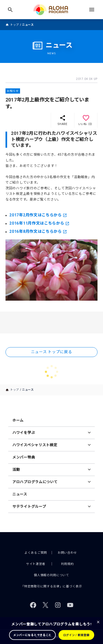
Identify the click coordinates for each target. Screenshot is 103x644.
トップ (15, 25)
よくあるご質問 (36, 553)
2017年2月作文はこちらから (36, 215)
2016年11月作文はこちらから (37, 223)
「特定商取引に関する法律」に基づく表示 (51, 586)
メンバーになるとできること (32, 635)
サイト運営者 (36, 564)
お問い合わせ (67, 553)
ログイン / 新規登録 (76, 635)
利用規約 (67, 564)
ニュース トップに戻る (52, 352)
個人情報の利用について (51, 575)
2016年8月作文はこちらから (36, 231)
